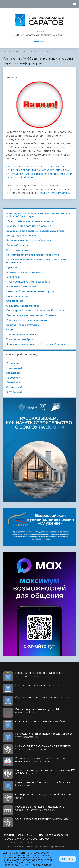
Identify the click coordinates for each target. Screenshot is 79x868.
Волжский (12, 363)
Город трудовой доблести (22, 236)
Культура (12, 267)
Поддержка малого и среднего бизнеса (31, 315)
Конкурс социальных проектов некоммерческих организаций (36, 261)
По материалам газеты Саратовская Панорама (35, 310)
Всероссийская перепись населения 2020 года (35, 231)
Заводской (13, 373)
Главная (7, 52)
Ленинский (13, 382)
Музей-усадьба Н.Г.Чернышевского (28, 282)
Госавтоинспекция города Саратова (29, 240)
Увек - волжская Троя (19, 339)
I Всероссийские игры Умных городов (30, 221)
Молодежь (13, 277)
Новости (21, 52)
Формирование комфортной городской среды (35, 344)
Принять (68, 859)
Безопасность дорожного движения (29, 226)
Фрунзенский (15, 392)
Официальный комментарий (24, 306)
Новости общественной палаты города (30, 291)
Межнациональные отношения (25, 272)
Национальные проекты (21, 287)
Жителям (40, 42)
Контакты (10, 843)
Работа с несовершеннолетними (26, 320)
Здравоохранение (18, 250)
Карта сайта (24, 843)
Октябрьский (14, 387)
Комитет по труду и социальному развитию (33, 255)
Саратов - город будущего (23, 325)
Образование (15, 301)
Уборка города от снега (21, 334)
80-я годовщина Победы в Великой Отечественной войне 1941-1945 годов (38, 215)
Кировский (13, 378)
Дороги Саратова (17, 245)
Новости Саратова (41, 52)
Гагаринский (14, 368)
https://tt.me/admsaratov (55, 193)
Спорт (10, 330)
